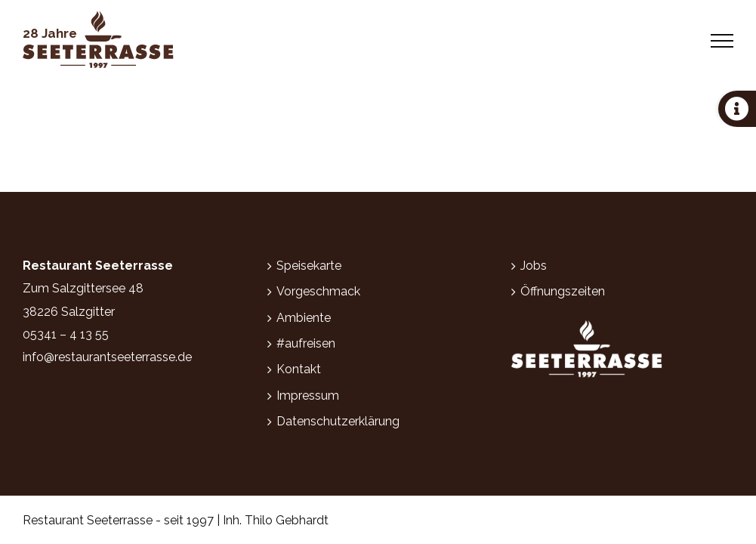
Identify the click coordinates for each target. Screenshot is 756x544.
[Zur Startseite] (98, 40)
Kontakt (299, 369)
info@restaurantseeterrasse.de (107, 357)
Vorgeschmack (318, 291)
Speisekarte (309, 266)
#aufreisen (306, 343)
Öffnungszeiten (563, 291)
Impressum (308, 396)
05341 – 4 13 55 (66, 334)
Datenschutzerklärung (338, 421)
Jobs (534, 266)
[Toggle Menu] (722, 41)
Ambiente (304, 318)
